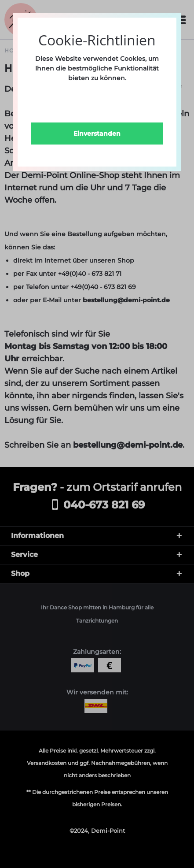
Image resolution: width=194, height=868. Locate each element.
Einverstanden (97, 134)
